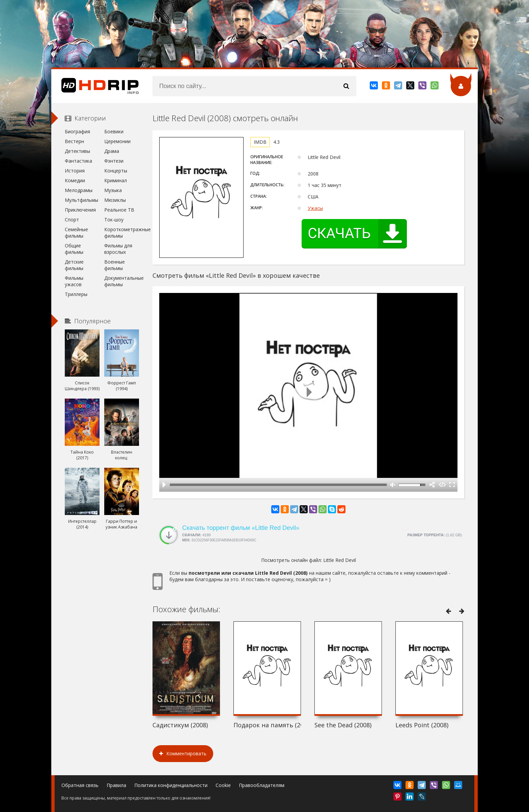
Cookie (223, 785)
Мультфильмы (81, 200)
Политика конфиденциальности (171, 785)
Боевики (114, 131)
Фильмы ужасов (74, 281)
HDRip (95, 86)
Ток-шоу (114, 220)
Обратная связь (80, 785)
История (75, 171)
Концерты (116, 171)
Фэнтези (114, 161)
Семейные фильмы (76, 233)
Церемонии (117, 141)
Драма (112, 151)
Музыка (113, 190)
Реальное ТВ (119, 210)
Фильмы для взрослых (118, 249)
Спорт (72, 220)
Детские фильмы (74, 265)
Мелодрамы (79, 190)
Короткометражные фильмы (122, 233)
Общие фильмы (74, 249)
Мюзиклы (115, 200)
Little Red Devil (340, 560)
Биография (77, 131)
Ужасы (315, 208)
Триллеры (76, 294)
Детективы (77, 151)
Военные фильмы (115, 265)
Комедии (75, 180)
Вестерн (74, 141)
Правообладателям (262, 785)
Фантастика (78, 161)
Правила (116, 785)
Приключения (80, 210)
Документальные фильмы (122, 281)
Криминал (116, 180)
